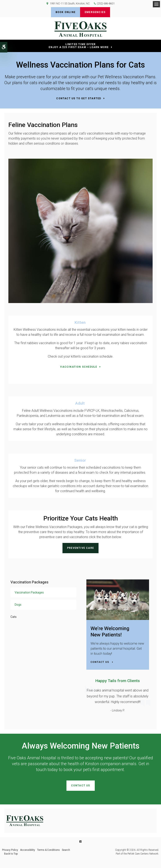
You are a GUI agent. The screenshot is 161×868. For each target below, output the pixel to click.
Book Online (66, 12)
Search (66, 850)
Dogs (18, 605)
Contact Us (81, 786)
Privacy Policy (10, 850)
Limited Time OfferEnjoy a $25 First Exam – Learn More (79, 46)
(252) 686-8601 (106, 3)
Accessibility (28, 850)
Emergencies (95, 12)
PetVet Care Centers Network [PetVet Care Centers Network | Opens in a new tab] (143, 854)
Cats (14, 617)
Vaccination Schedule (79, 367)
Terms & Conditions (48, 850)
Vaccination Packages (29, 592)
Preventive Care (80, 548)
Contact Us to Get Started (79, 98)
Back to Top (11, 854)
